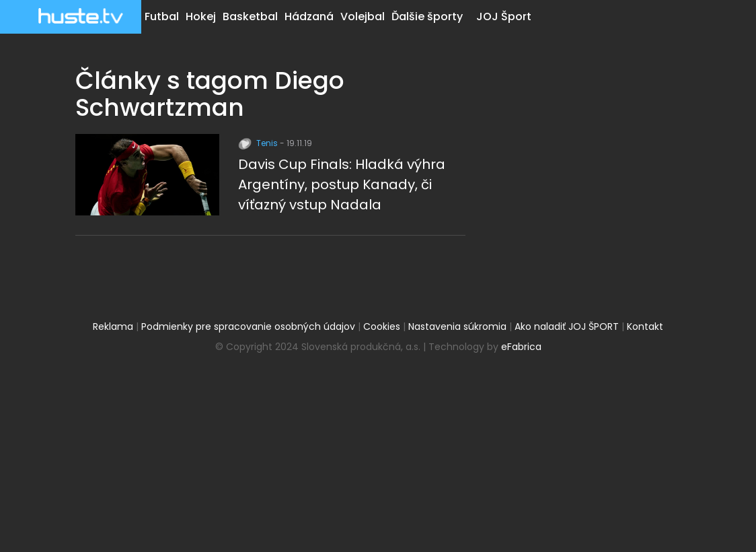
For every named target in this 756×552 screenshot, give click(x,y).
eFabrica (521, 347)
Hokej (201, 16)
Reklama (113, 326)
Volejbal (363, 16)
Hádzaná (309, 16)
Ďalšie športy (427, 16)
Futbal (162, 16)
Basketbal (250, 16)
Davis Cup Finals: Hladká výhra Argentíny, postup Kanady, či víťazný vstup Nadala (342, 184)
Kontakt (645, 326)
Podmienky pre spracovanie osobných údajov (248, 326)
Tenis (259, 143)
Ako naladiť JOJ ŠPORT (567, 326)
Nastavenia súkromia (457, 326)
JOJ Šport (504, 16)
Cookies (382, 326)
